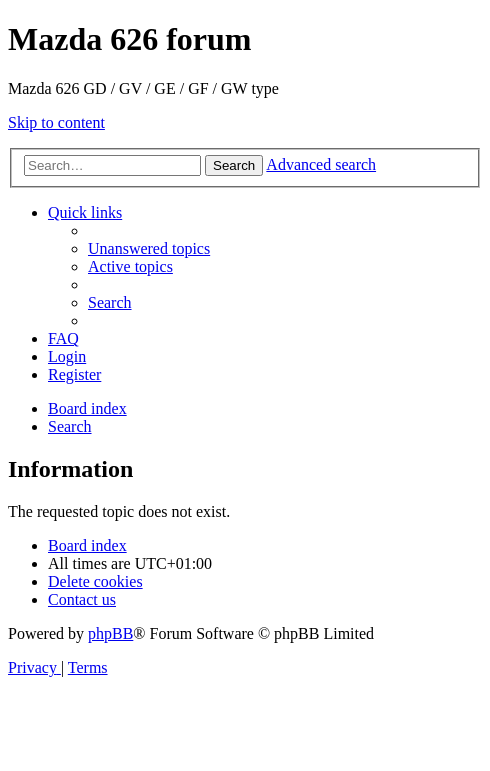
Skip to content (56, 122)
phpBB (110, 633)
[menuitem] (149, 248)
